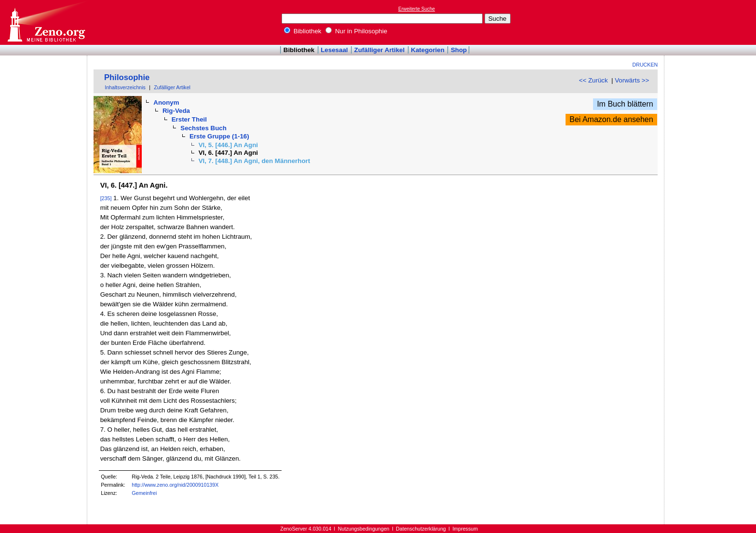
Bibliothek (303, 31)
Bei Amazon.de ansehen (611, 119)
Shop (459, 50)
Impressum (465, 529)
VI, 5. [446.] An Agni (228, 145)
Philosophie (127, 77)
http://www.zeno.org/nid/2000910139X (175, 485)
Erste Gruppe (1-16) (219, 136)
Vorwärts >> (632, 80)
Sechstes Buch (203, 128)
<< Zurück (594, 80)
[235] (106, 198)
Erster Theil (189, 119)
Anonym (166, 102)
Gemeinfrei (144, 493)
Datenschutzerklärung (421, 529)
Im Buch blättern (625, 104)
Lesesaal (334, 50)
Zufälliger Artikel (380, 50)
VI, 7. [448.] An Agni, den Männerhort (255, 161)
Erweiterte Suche (417, 9)
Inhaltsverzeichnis (125, 87)
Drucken (645, 65)
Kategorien (428, 50)
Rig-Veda (176, 111)
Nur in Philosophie (356, 31)
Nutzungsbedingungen (364, 529)
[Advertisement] (712, 22)
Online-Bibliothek (46, 22)
